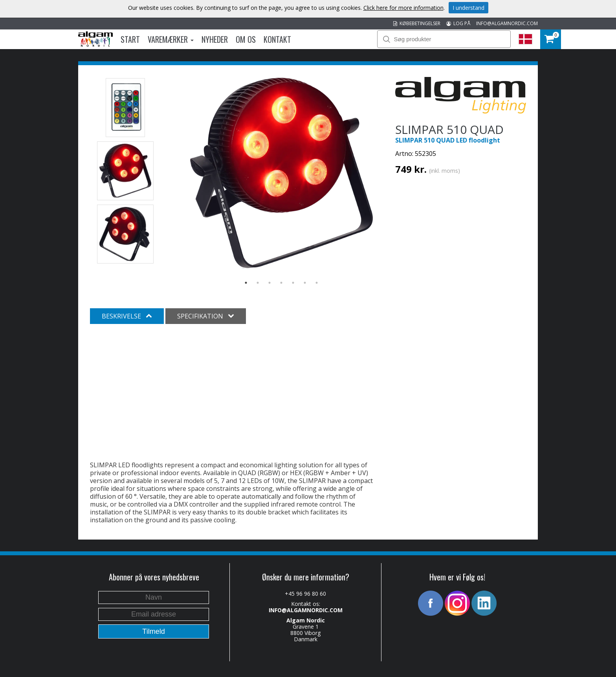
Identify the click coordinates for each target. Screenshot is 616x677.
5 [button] (293, 283)
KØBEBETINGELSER (417, 23)
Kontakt (277, 39)
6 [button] (305, 283)
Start (130, 39)
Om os (246, 39)
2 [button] (258, 283)
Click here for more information (403, 8)
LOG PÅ (458, 23)
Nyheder (215, 39)
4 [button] (281, 283)
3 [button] (269, 283)
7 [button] (317, 283)
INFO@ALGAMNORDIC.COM (507, 23)
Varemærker (171, 39)
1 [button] (246, 283)
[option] (281, 173)
